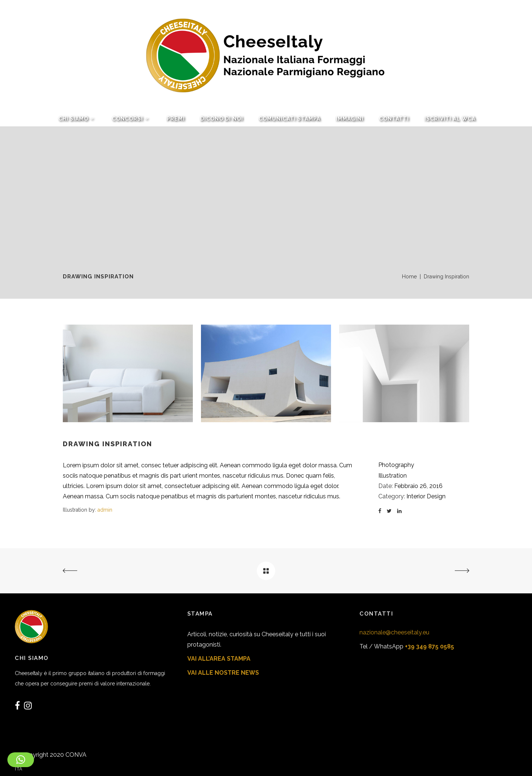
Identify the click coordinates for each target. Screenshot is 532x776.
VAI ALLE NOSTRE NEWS (223, 673)
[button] (21, 760)
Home (409, 277)
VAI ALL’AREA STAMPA (219, 659)
